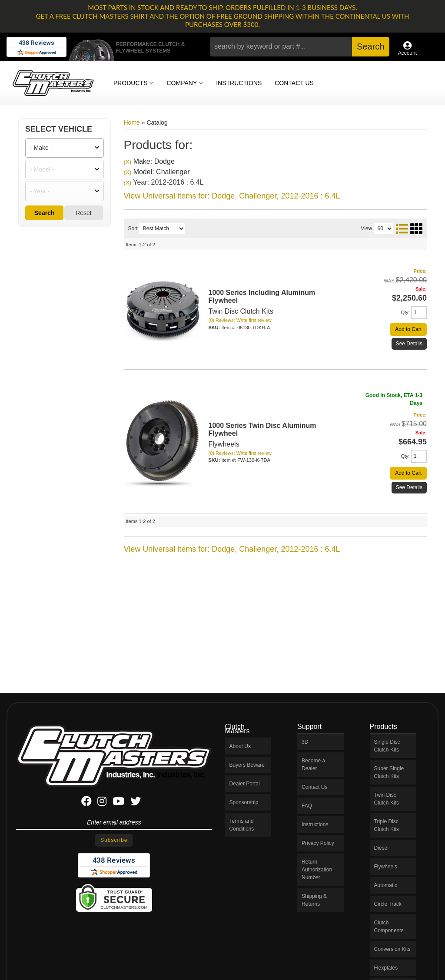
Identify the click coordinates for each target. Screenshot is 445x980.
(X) (128, 162)
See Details (409, 344)
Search (45, 213)
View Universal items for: (232, 196)
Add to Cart (408, 329)
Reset (84, 213)
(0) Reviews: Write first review (240, 320)
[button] (299, 47)
